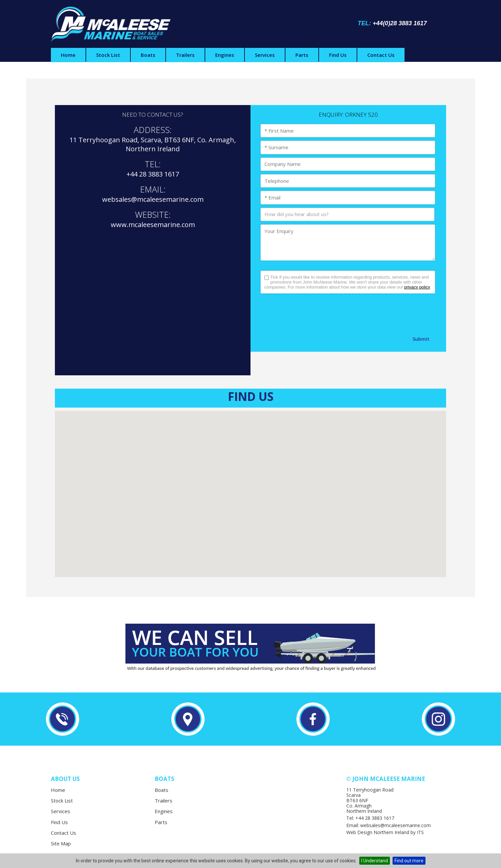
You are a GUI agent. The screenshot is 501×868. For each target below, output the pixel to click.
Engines (225, 55)
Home (68, 55)
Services (265, 55)
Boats (148, 55)
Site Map (61, 843)
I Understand (375, 861)
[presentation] (311, 313)
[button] (250, 488)
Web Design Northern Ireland (378, 832)
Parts (302, 55)
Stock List (108, 55)
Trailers (185, 55)
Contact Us (381, 55)
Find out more (409, 861)
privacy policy (417, 287)
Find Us (338, 55)
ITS (420, 832)
